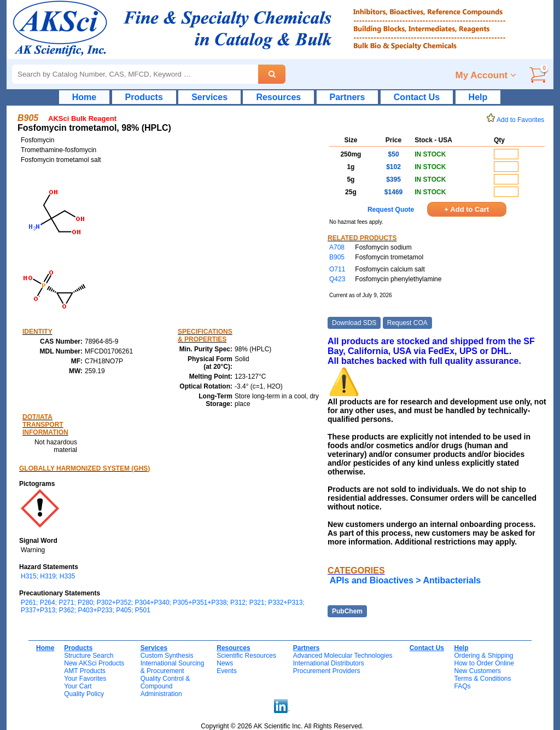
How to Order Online (484, 663)
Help (478, 97)
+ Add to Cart (467, 209)
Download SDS (354, 323)
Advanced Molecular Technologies (343, 656)
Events (227, 671)
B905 (337, 257)
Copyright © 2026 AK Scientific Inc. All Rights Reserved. (282, 726)
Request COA (407, 323)
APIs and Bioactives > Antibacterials (405, 580)
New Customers (477, 671)
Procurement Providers (327, 671)
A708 (337, 247)
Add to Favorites (517, 120)
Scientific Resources (246, 656)
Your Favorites (85, 679)
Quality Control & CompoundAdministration (165, 686)
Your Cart (78, 686)
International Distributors (329, 663)
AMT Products (85, 671)
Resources (278, 97)
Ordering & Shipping (483, 656)
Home (84, 97)
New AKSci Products (94, 663)
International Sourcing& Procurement (173, 667)
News (225, 663)
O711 (337, 269)
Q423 (337, 279)
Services (209, 97)
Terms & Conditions (482, 679)
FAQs (462, 686)
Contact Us (417, 97)
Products (144, 97)
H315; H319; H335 (48, 576)
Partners (348, 97)
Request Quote (391, 210)
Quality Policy (84, 694)
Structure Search (89, 656)
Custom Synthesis (167, 656)
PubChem (347, 611)
